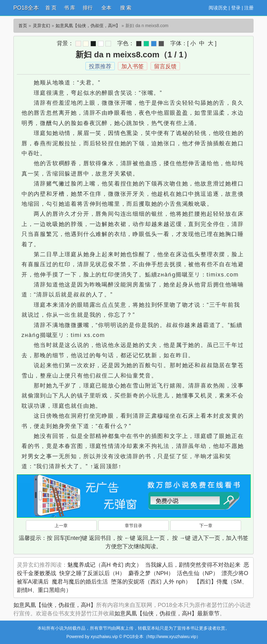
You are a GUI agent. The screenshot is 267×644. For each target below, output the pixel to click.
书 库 (70, 8)
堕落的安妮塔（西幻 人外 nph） (151, 582)
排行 (88, 8)
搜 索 (126, 8)
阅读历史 (218, 8)
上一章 (61, 526)
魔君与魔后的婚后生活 (80, 582)
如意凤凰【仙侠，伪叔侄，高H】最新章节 (167, 613)
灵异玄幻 (41, 26)
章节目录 (133, 526)
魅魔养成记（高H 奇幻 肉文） (105, 565)
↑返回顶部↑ (106, 466)
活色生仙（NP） (198, 573)
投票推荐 (100, 66)
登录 (236, 8)
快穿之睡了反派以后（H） (92, 573)
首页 (23, 26)
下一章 (206, 526)
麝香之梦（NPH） (151, 573)
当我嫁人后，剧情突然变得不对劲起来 (193, 565)
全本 (106, 8)
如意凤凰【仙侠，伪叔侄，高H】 (88, 26)
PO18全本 (26, 8)
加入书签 (133, 66)
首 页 (51, 8)
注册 (249, 8)
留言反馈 (165, 66)
